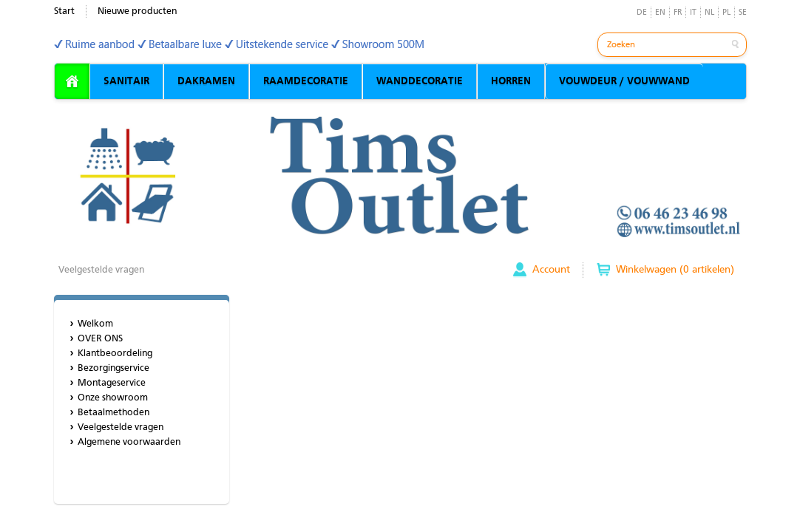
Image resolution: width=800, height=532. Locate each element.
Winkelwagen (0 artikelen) (675, 270)
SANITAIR (126, 81)
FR (678, 13)
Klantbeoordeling (115, 354)
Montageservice (112, 383)
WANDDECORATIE (420, 81)
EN (660, 13)
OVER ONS (100, 339)
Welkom (95, 324)
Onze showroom (113, 398)
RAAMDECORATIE (306, 81)
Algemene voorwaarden (129, 442)
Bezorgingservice (113, 368)
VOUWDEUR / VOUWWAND (624, 81)
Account (551, 270)
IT (693, 13)
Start (64, 11)
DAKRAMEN (206, 81)
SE (743, 13)
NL (709, 13)
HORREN (511, 81)
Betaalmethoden (113, 413)
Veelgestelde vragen (101, 270)
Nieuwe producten (137, 11)
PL (726, 13)
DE (642, 13)
